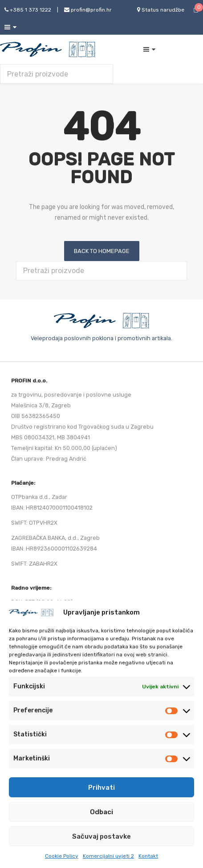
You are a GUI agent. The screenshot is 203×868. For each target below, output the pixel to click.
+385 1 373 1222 (28, 10)
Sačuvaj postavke (101, 836)
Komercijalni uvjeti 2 (108, 856)
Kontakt (148, 856)
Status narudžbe (161, 10)
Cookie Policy (62, 856)
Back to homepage (102, 251)
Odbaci (101, 812)
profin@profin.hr (88, 10)
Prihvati (101, 788)
